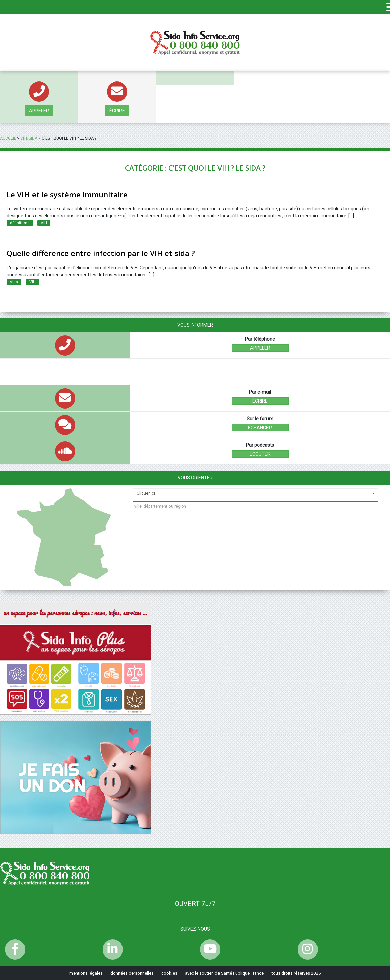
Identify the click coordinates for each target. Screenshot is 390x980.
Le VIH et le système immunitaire (67, 194)
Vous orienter (195, 478)
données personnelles (132, 973)
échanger (260, 428)
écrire (117, 111)
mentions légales (86, 973)
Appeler (39, 111)
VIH (44, 223)
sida (14, 282)
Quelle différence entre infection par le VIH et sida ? (101, 253)
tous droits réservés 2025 (296, 973)
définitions (20, 223)
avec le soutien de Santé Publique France (224, 973)
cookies (169, 973)
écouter (260, 454)
